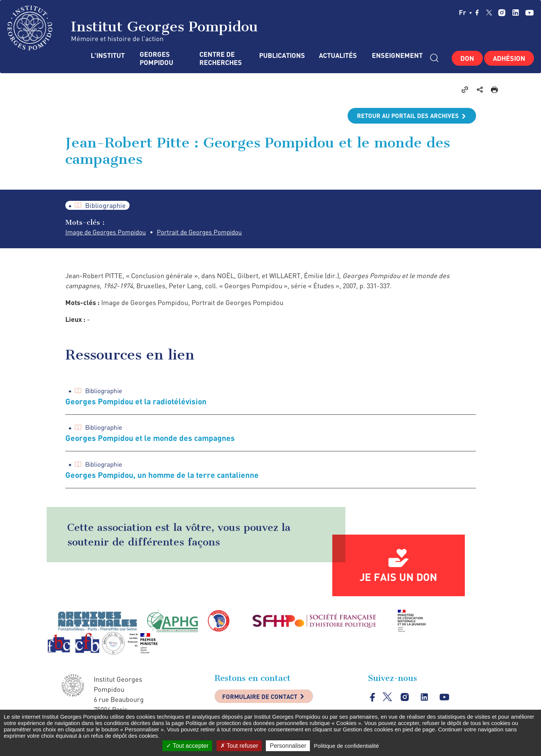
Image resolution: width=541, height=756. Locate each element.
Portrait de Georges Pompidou (209, 232)
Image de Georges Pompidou (109, 232)
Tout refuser (239, 746)
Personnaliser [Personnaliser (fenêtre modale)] (288, 746)
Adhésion (509, 58)
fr (465, 12)
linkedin (515, 13)
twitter (489, 12)
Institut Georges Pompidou (133, 28)
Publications (282, 55)
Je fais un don (398, 578)
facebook (477, 12)
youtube (529, 13)
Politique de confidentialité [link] (346, 746)
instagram (502, 13)
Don (467, 58)
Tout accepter (187, 746)
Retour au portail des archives (404, 116)
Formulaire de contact (265, 699)
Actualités (338, 55)
